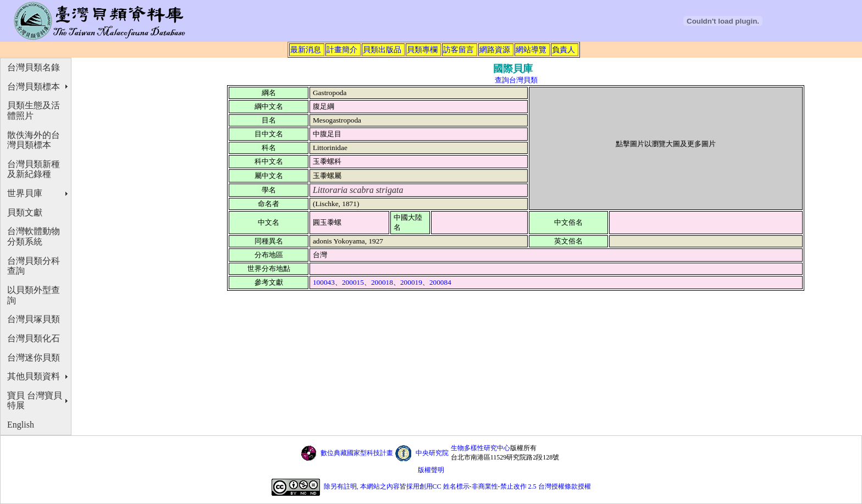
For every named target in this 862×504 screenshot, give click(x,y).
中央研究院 (432, 453)
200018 (382, 282)
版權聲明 (431, 470)
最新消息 (306, 49)
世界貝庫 (25, 193)
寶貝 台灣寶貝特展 (35, 401)
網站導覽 (531, 49)
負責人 (563, 49)
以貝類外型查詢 (34, 295)
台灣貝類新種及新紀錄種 (34, 169)
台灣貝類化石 (34, 338)
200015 (353, 282)
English (21, 425)
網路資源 (495, 49)
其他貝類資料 (34, 376)
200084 (440, 282)
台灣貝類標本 (34, 87)
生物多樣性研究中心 (480, 448)
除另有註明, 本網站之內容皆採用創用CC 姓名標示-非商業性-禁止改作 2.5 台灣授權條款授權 (457, 486)
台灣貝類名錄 (34, 67)
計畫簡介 (342, 49)
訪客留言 (458, 49)
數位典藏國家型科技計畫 (357, 453)
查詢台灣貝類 (516, 80)
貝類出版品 (382, 49)
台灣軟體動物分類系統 (34, 236)
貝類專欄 (422, 49)
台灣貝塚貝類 (34, 319)
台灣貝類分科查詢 (34, 266)
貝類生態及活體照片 (34, 110)
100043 (324, 282)
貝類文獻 (25, 212)
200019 (411, 282)
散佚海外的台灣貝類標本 (34, 140)
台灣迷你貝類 (34, 358)
